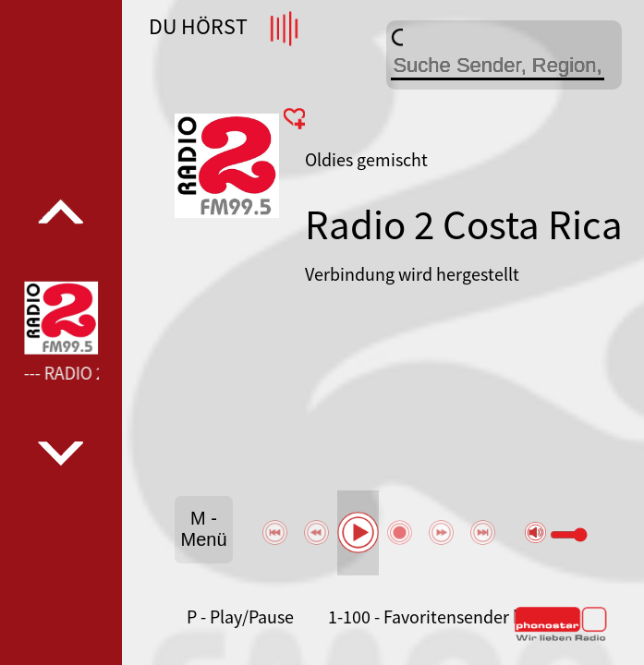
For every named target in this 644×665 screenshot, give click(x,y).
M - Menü (203, 529)
